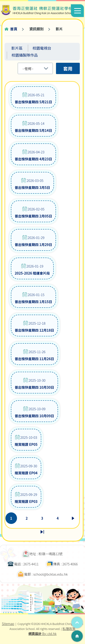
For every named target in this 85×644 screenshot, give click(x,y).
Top (77, 622)
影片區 (17, 48)
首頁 (14, 29)
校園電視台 (42, 48)
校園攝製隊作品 (25, 55)
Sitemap (8, 623)
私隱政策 (69, 628)
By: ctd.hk (43, 633)
